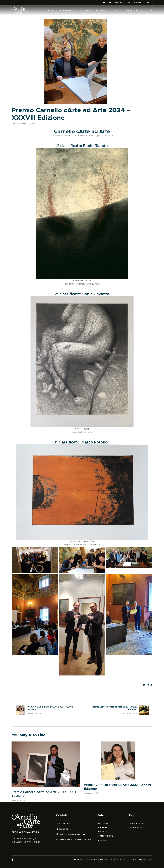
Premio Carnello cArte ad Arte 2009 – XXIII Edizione (44, 794)
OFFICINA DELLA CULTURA (25, 832)
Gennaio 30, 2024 (92, 793)
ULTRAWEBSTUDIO (144, 860)
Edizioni (15, 124)
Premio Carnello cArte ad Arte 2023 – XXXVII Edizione (118, 787)
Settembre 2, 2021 (19, 800)
